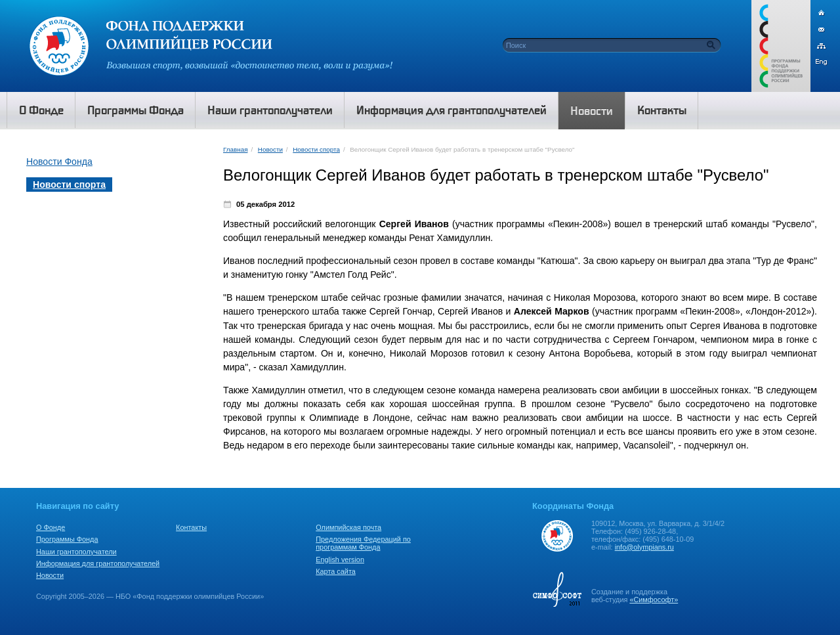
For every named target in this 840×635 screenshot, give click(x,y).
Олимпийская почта (348, 527)
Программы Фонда (67, 539)
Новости (270, 149)
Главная (235, 149)
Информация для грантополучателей (98, 563)
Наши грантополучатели (76, 552)
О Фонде (51, 527)
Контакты (191, 527)
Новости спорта (316, 149)
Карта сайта (336, 571)
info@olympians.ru (644, 547)
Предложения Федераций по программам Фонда (363, 543)
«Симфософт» (654, 600)
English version (340, 559)
